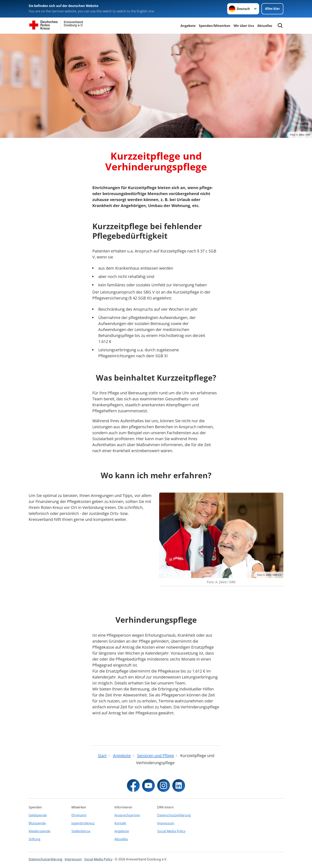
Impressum (166, 823)
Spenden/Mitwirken (215, 26)
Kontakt (120, 823)
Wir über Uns (244, 26)
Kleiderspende (39, 831)
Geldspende (38, 815)
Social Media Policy (171, 831)
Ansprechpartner (127, 815)
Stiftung (35, 839)
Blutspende (37, 823)
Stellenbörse (81, 831)
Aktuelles (265, 26)
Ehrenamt (79, 815)
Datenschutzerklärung (174, 815)
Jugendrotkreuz (83, 823)
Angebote (188, 26)
